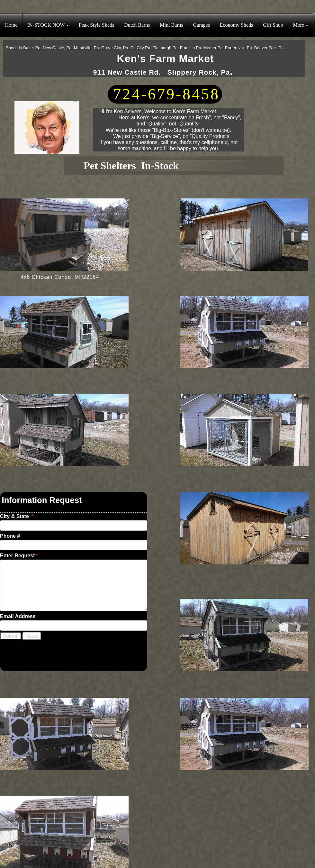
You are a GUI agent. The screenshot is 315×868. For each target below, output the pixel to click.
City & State (17, 516)
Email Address (18, 616)
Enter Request (19, 556)
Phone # (10, 536)
